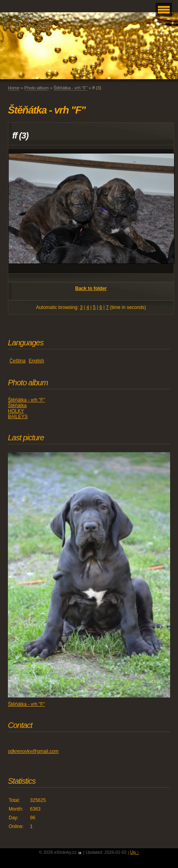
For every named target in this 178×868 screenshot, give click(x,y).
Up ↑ (135, 852)
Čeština (18, 361)
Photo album (37, 88)
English (37, 361)
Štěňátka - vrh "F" (71, 88)
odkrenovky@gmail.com (33, 751)
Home (14, 88)
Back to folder (91, 288)
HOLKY (16, 411)
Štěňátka (17, 406)
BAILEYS (18, 417)
